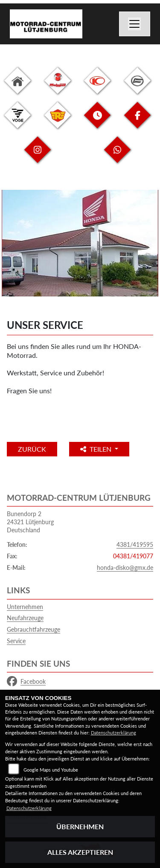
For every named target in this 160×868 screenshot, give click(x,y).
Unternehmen (25, 607)
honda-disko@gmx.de (125, 568)
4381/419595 (135, 544)
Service (16, 641)
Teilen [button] (97, 449)
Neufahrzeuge (25, 618)
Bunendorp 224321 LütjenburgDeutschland (30, 522)
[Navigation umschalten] (135, 24)
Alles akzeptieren (80, 852)
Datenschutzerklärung (113, 733)
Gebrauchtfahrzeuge (33, 629)
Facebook (26, 682)
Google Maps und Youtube (51, 770)
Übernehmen (80, 826)
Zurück (32, 449)
